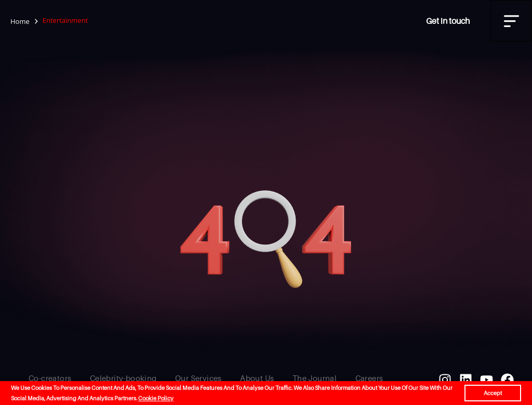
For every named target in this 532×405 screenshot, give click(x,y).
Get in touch (448, 21)
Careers (369, 378)
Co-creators (50, 378)
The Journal (315, 378)
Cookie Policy (156, 398)
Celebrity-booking (123, 378)
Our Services (198, 378)
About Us (257, 378)
